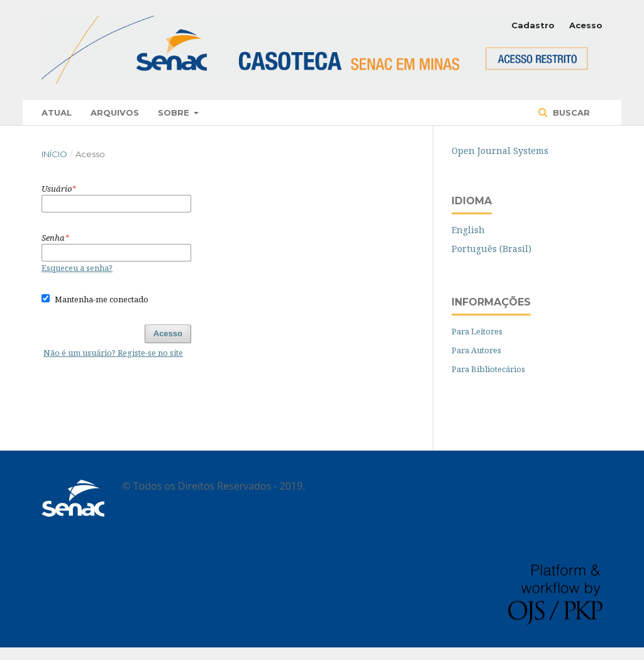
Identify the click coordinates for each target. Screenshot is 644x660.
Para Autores (476, 350)
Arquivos (115, 113)
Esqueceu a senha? (77, 268)
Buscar (570, 113)
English (468, 230)
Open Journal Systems (500, 151)
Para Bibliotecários (488, 369)
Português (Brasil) (491, 249)
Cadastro (533, 25)
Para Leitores (477, 331)
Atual (57, 113)
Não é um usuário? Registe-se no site (113, 353)
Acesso (586, 25)
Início (54, 154)
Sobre (175, 113)
